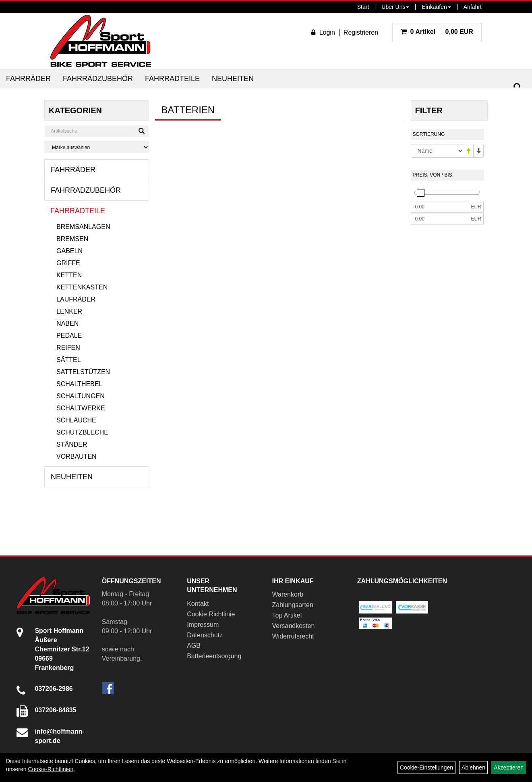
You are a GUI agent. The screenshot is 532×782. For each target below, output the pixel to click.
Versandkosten (293, 626)
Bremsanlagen (83, 227)
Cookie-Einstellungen (426, 767)
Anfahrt (473, 7)
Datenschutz (205, 635)
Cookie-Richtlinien (51, 769)
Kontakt (198, 604)
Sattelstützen (83, 372)
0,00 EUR (437, 32)
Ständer (72, 444)
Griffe (68, 263)
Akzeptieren (509, 767)
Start (363, 7)
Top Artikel (287, 615)
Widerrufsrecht (293, 636)
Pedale (69, 336)
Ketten (69, 275)
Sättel (68, 360)
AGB (194, 646)
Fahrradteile (172, 79)
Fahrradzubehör (98, 79)
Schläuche (76, 420)
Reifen (68, 348)
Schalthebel (79, 384)
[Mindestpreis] (440, 207)
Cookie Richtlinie (211, 614)
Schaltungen (81, 396)
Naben (67, 323)
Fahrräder (28, 79)
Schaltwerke (81, 408)
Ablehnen (473, 767)
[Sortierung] (437, 151)
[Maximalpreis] (440, 219)
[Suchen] (518, 87)
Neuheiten (233, 79)
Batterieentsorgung (214, 656)
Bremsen (72, 239)
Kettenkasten (82, 287)
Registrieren (361, 32)
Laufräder (76, 299)
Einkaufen (436, 7)
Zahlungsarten (292, 605)
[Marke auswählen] (97, 147)
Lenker (69, 311)
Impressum (203, 625)
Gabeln (69, 251)
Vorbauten (77, 457)
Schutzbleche (82, 432)
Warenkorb (288, 594)
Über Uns (395, 7)
